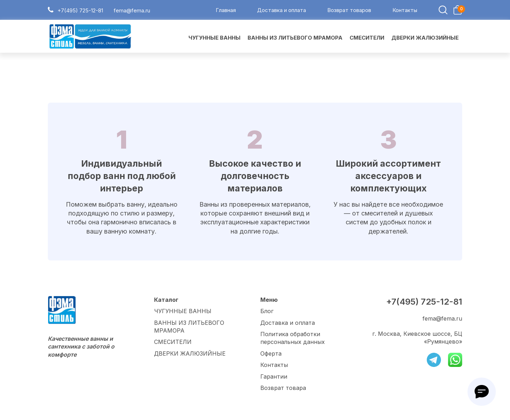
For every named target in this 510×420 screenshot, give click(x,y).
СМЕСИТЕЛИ (173, 342)
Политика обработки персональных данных (293, 338)
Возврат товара (283, 388)
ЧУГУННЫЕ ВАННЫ (183, 311)
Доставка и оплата (282, 10)
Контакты (405, 10)
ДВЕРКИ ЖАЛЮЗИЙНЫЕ (190, 353)
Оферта (271, 353)
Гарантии (274, 376)
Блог (267, 311)
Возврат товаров (349, 10)
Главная (226, 10)
